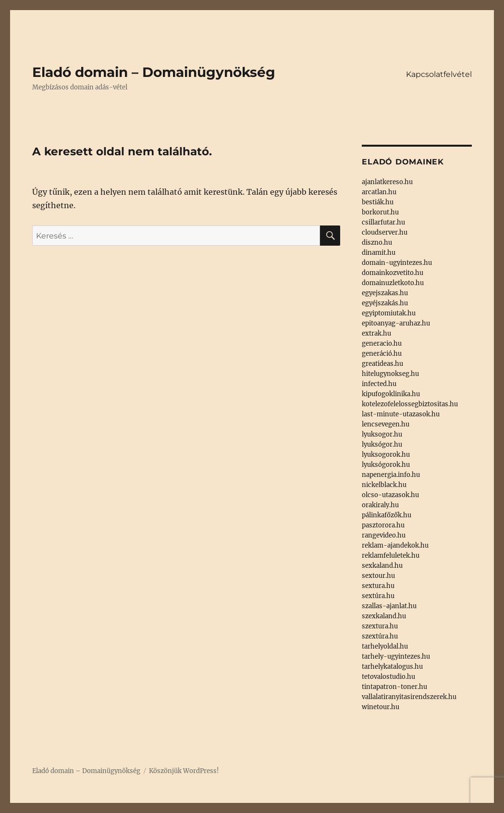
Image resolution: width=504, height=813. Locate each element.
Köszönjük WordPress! (184, 771)
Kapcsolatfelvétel (439, 74)
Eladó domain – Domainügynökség (154, 72)
